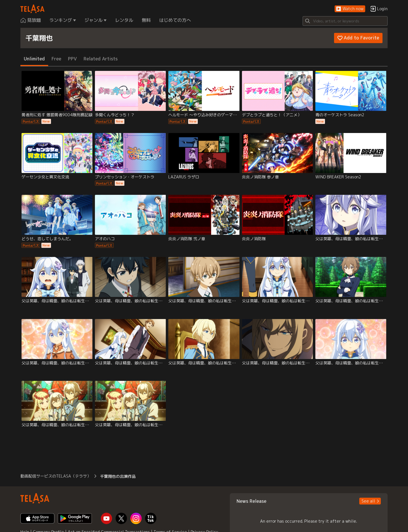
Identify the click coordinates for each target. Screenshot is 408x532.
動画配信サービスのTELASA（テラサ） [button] (56, 476)
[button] (350, 9)
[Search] (345, 21)
